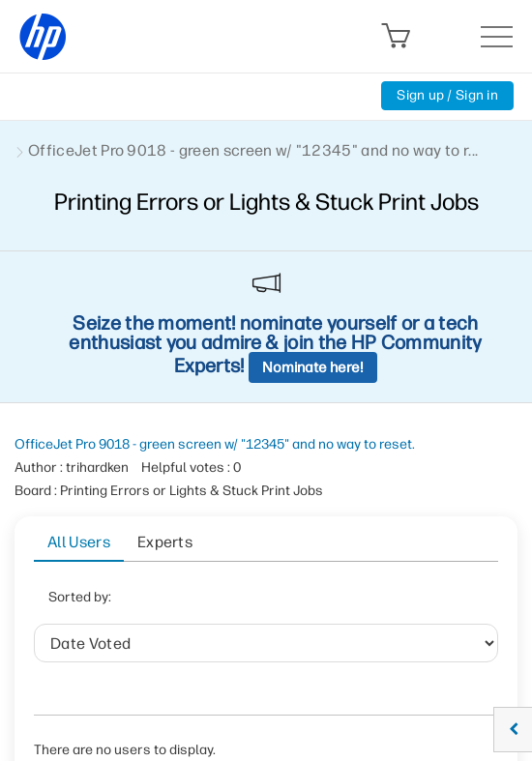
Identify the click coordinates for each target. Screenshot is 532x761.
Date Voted (200, 603)
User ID (294, 603)
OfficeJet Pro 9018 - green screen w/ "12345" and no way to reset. (215, 444)
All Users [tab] (79, 542)
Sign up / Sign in (447, 95)
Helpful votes (395, 603)
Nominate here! (313, 367)
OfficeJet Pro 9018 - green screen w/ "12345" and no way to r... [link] (253, 150)
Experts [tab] (165, 542)
